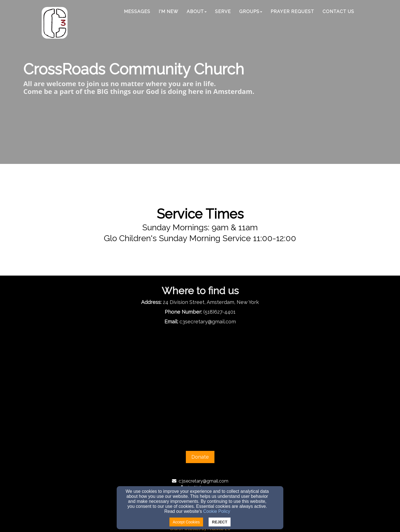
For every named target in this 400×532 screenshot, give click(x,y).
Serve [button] (223, 12)
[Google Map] (200, 380)
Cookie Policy (217, 511)
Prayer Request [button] (292, 12)
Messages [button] (137, 12)
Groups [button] (251, 12)
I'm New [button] (168, 12)
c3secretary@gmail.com (203, 481)
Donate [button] (200, 457)
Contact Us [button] (338, 12)
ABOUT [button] (197, 12)
